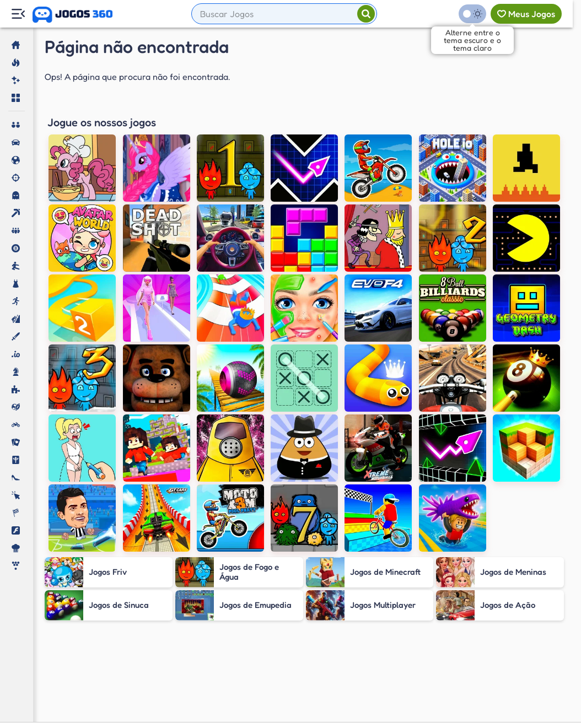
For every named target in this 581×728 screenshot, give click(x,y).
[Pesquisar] (366, 14)
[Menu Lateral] (18, 14)
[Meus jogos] (526, 14)
